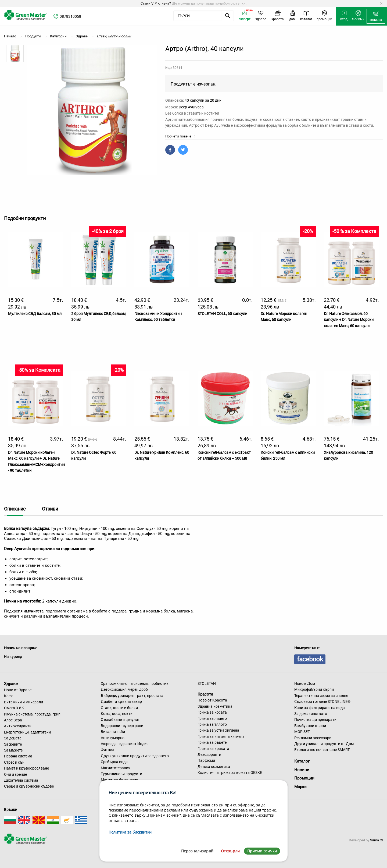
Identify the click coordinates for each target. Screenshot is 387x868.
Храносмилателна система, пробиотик (135, 683)
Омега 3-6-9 (14, 708)
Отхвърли (230, 851)
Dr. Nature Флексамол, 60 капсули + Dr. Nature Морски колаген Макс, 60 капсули (349, 320)
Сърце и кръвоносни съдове (29, 786)
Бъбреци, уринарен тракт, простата (132, 696)
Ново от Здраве (18, 690)
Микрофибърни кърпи (314, 689)
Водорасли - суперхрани (122, 726)
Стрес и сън (14, 762)
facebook (310, 659)
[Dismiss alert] (381, 3)
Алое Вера (13, 720)
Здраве (11, 684)
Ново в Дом (305, 683)
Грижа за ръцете (212, 742)
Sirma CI (377, 840)
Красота (205, 694)
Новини (302, 770)
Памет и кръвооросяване (26, 768)
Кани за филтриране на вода (320, 708)
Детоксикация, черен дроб (124, 689)
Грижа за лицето (212, 718)
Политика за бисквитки (130, 832)
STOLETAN (207, 683)
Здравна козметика (215, 706)
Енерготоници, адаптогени (27, 732)
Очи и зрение (15, 774)
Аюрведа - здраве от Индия (125, 744)
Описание (15, 509)
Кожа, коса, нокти (117, 714)
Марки (300, 787)
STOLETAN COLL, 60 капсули (222, 314)
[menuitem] (376, 16)
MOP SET (302, 732)
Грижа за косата (212, 712)
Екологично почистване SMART (322, 750)
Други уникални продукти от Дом (324, 744)
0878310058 (70, 16)
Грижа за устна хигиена (218, 730)
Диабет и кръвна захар (121, 702)
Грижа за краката (213, 749)
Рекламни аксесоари (313, 738)
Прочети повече (180, 136)
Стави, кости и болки (119, 708)
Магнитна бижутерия (119, 780)
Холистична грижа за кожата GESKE (230, 773)
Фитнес (107, 750)
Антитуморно (113, 738)
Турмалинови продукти (121, 774)
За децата (13, 738)
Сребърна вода (114, 762)
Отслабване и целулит (120, 720)
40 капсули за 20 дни (203, 100)
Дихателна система (21, 780)
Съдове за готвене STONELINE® (322, 702)
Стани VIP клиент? (156, 3)
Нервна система (18, 756)
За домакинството (311, 714)
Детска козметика (214, 767)
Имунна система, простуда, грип (32, 714)
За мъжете (13, 750)
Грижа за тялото (212, 724)
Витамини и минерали (24, 702)
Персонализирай (197, 851)
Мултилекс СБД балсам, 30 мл (35, 314)
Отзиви (50, 509)
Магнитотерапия (116, 768)
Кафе (9, 696)
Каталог (302, 761)
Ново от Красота (212, 700)
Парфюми (206, 760)
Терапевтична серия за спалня (321, 696)
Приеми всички (262, 851)
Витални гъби (113, 732)
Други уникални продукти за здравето (135, 756)
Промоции (304, 778)
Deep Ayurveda (191, 107)
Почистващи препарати (315, 720)
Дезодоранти (209, 754)
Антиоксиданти (18, 726)
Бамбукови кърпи (310, 726)
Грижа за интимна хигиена (221, 736)
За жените (13, 744)
